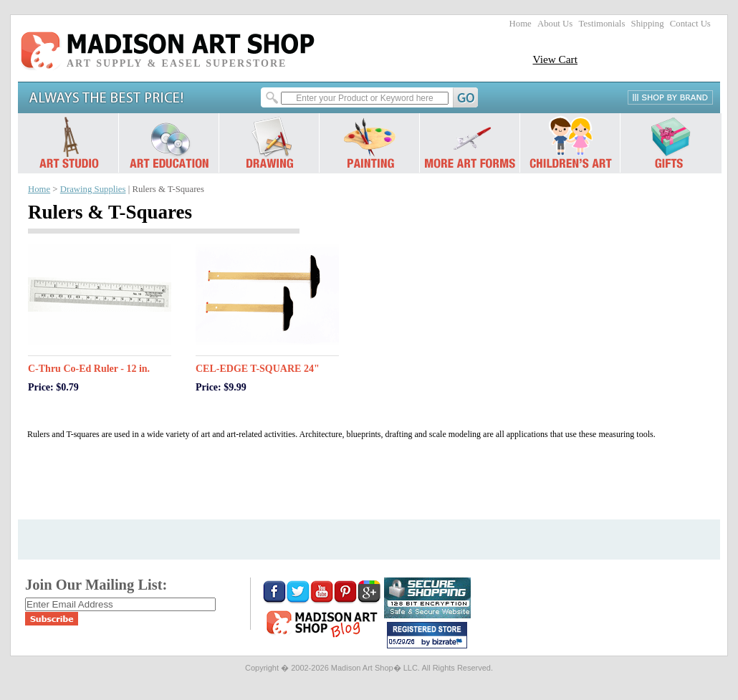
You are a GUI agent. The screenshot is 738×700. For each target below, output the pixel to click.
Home (521, 24)
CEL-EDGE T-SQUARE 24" (258, 369)
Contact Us (690, 24)
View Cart (555, 59)
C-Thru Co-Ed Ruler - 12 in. (89, 369)
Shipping (648, 24)
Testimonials (602, 24)
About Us (555, 24)
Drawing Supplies (93, 189)
